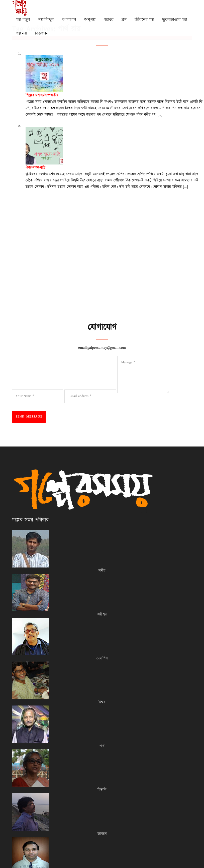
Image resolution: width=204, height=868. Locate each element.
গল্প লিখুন (46, 19)
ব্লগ (124, 19)
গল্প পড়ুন (23, 19)
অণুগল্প (90, 19)
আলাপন (69, 19)
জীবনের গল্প (144, 19)
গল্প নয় (21, 33)
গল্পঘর (109, 19)
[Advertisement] (105, 285)
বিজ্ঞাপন (42, 33)
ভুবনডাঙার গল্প (175, 19)
